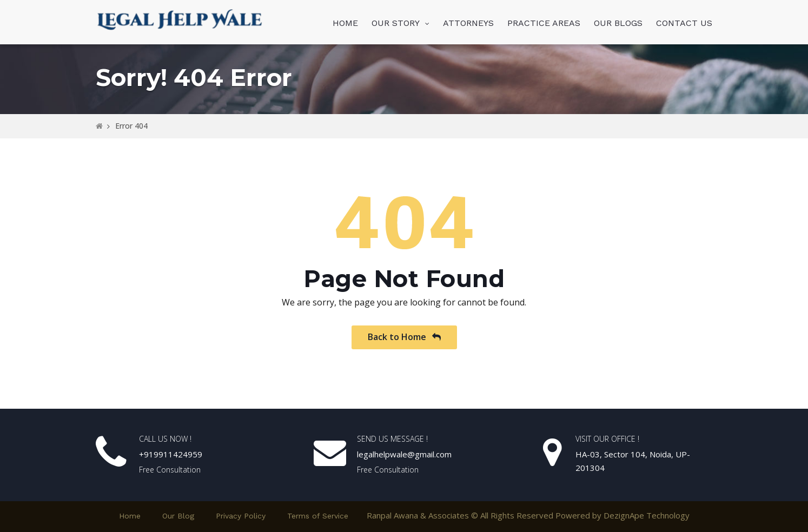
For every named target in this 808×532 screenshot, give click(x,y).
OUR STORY (396, 23)
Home (130, 516)
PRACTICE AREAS (544, 23)
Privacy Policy (241, 516)
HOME (345, 23)
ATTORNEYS (468, 23)
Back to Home (404, 337)
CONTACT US (684, 23)
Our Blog (178, 516)
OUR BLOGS (618, 23)
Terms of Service (318, 516)
